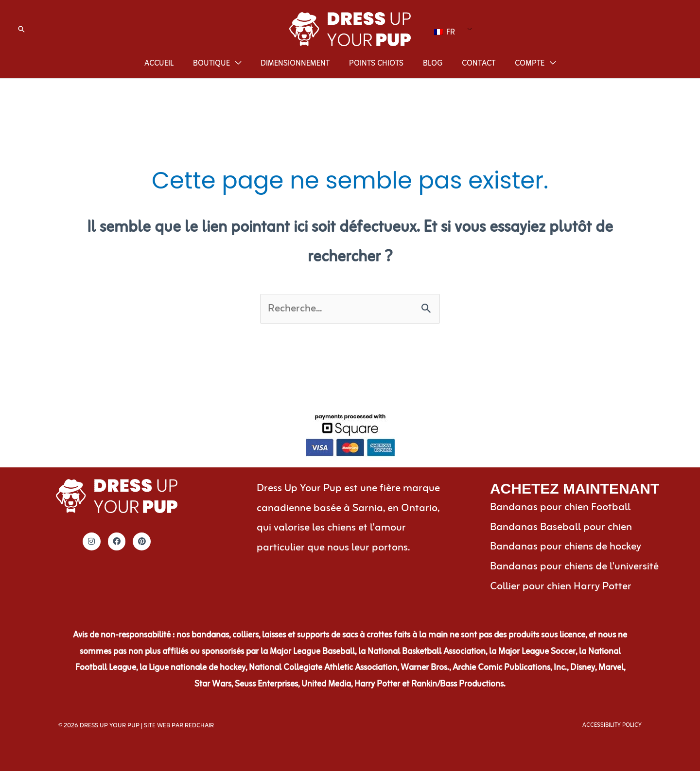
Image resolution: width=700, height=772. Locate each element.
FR (445, 31)
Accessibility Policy (612, 726)
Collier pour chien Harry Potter (561, 588)
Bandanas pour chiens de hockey (566, 548)
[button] (21, 29)
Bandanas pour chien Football (560, 508)
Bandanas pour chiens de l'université (574, 568)
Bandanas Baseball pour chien (561, 528)
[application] (236, 64)
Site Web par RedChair (179, 727)
